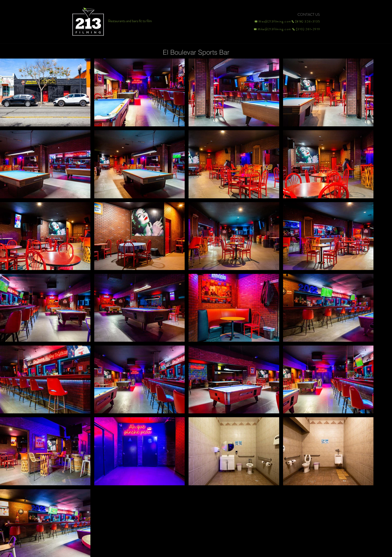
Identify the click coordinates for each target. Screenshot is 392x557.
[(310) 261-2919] (306, 29)
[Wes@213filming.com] (272, 21)
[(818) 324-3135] (306, 21)
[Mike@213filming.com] (271, 29)
